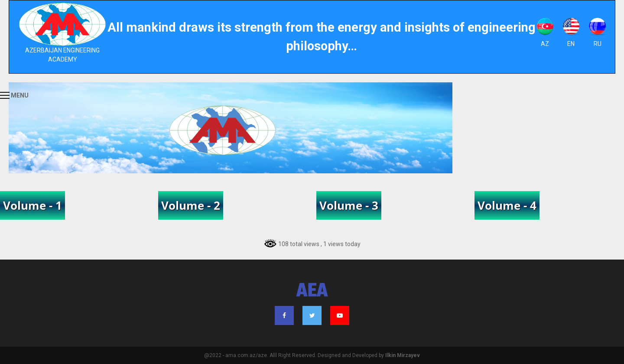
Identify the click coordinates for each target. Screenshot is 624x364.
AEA (312, 292)
